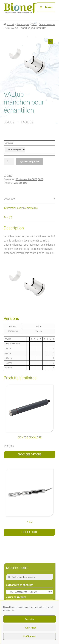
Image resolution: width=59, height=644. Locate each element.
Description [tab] (10, 199)
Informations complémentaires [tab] (21, 208)
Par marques (23, 24)
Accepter (29, 619)
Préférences (29, 636)
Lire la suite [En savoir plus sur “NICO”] (29, 532)
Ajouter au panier (30, 161)
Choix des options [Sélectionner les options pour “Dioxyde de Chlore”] (29, 455)
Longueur (9, 143)
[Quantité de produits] (9, 162)
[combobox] (30, 592)
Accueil (11, 24)
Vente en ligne (21, 183)
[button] (51, 41)
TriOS (34, 24)
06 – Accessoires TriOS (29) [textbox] (29, 592)
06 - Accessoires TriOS (26, 179)
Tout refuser (30, 628)
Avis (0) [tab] (8, 217)
